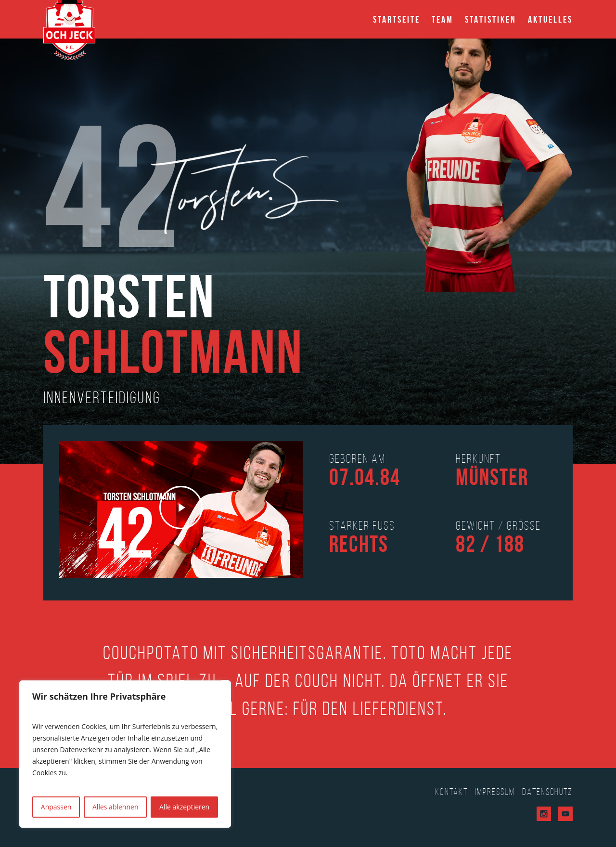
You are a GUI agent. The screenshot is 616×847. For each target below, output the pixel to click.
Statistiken (491, 19)
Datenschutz (547, 792)
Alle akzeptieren (184, 807)
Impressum (495, 792)
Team (443, 19)
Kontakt (451, 792)
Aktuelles (550, 19)
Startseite (397, 19)
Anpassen (56, 807)
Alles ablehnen (115, 807)
